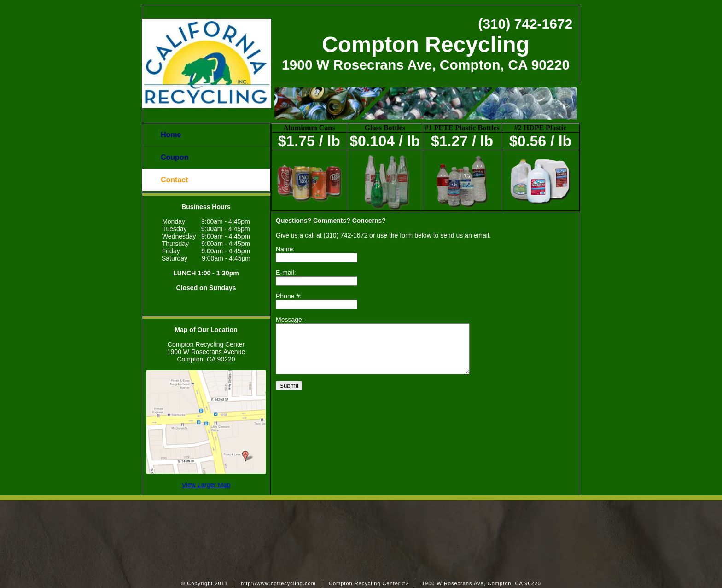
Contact (175, 180)
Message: (290, 320)
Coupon (175, 157)
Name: (285, 249)
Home (171, 135)
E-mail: (286, 273)
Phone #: (289, 296)
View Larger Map (206, 485)
